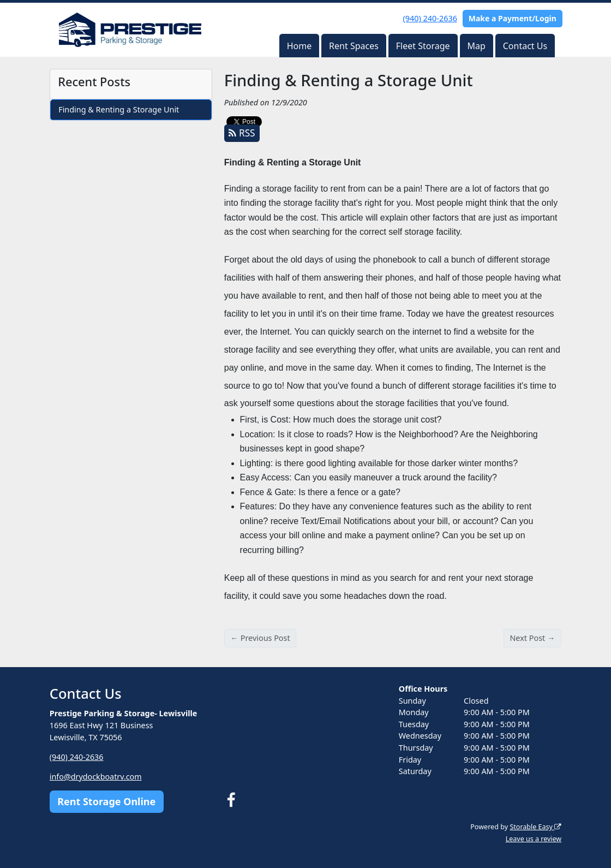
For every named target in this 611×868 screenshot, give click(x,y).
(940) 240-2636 (430, 18)
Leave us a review (533, 839)
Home (299, 46)
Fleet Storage (423, 46)
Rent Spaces (354, 46)
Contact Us (525, 46)
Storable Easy (535, 827)
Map (476, 46)
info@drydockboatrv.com (96, 777)
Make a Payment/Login (513, 18)
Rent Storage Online (106, 801)
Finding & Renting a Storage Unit (119, 109)
